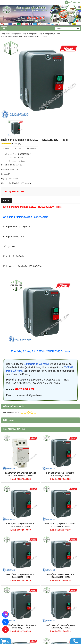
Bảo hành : (12, 161)
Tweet (19, 148)
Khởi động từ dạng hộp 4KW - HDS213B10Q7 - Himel (60, 627)
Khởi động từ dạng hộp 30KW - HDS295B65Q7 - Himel (60, 474)
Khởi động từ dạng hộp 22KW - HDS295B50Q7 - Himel (21, 525)
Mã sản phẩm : (11, 154)
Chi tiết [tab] (7, 201)
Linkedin (32, 148)
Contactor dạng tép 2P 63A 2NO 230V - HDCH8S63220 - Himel (21, 474)
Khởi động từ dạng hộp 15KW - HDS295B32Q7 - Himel (21, 576)
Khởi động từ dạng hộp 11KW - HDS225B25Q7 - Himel (60, 576)
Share (7, 148)
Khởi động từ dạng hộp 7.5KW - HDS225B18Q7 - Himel (21, 627)
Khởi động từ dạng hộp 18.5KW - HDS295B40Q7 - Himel (60, 525)
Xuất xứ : (13, 158)
